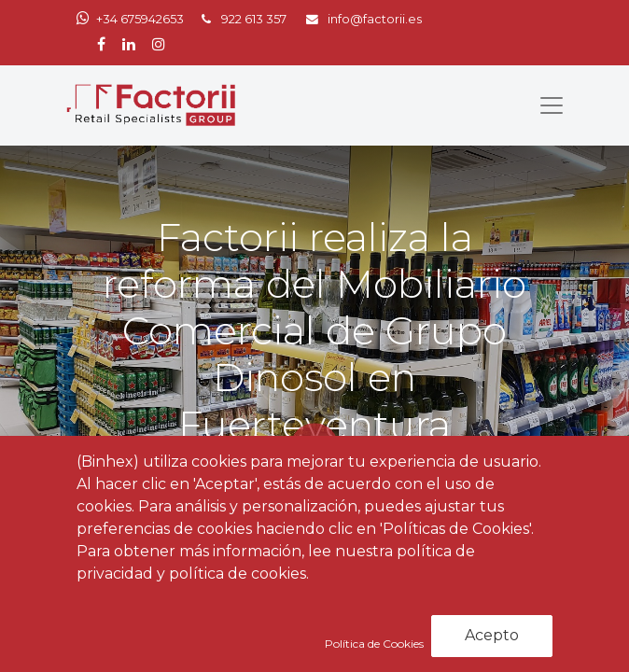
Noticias (172, 571)
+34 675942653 (140, 19)
